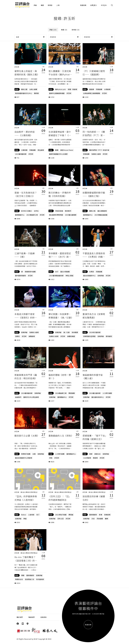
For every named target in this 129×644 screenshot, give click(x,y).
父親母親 (24, 150)
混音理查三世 (30, 579)
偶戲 (23, 575)
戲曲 (51, 150)
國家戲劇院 (93, 515)
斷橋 (57, 150)
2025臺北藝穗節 (71, 215)
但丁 (38, 515)
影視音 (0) (76, 30)
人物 (58, 5)
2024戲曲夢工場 (61, 393)
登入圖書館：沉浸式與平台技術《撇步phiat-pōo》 (60, 74)
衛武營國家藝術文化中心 (24, 93)
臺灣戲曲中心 (20, 215)
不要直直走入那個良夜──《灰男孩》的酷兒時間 (94, 257)
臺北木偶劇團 (65, 272)
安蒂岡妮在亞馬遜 (89, 336)
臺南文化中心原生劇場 (31, 397)
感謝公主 (98, 454)
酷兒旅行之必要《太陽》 (27, 436)
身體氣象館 (71, 336)
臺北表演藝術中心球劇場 (24, 458)
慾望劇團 (86, 154)
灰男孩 (92, 272)
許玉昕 (17, 67)
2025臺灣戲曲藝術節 (56, 276)
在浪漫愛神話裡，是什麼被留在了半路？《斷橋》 (60, 135)
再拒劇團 (72, 393)
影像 (101, 515)
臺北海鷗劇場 (102, 211)
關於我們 (20, 617)
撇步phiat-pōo (61, 89)
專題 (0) (64, 30)
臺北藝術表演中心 (98, 397)
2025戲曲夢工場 (32, 215)
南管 (91, 454)
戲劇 (17, 89)
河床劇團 (100, 519)
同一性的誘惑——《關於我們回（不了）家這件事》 (94, 135)
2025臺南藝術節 (21, 154)
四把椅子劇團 (26, 454)
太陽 (34, 454)
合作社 (36, 211)
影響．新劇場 (72, 89)
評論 (35, 5)
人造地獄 (31, 515)
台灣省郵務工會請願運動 (92, 93)
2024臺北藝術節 (95, 393)
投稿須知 (44, 617)
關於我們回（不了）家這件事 (99, 150)
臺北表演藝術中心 (89, 276)
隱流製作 (68, 211)
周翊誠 (71, 515)
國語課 (92, 89)
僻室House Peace (67, 150)
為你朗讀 (75, 332)
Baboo (24, 515)
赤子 (57, 272)
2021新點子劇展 (61, 515)
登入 (95, 5)
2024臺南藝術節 (27, 393)
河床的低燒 (59, 211)
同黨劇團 (99, 89)
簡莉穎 (36, 93)
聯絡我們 (32, 617)
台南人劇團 (33, 89)
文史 (93, 519)
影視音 (50, 5)
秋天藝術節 (40, 579)
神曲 (25, 519)
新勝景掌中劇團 (30, 272)
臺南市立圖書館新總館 (57, 93)
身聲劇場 (32, 336)
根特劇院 (109, 336)
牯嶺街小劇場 (96, 154)
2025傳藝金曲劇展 (101, 215)
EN (106, 5)
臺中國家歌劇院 (21, 276)
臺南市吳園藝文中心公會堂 (58, 154)
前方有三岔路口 (27, 211)
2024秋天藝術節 (95, 332)
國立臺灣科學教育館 (56, 215)
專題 (42, 5)
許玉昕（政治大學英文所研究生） (27, 492)
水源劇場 (107, 89)
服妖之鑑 (24, 89)
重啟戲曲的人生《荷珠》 (61, 436)
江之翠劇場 (87, 458)
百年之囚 (61, 519)
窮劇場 (95, 458)
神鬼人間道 (69, 276)
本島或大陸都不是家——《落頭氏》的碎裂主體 (26, 317)
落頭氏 (18, 336)
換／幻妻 (67, 332)
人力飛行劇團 (107, 393)
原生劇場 (41, 150)
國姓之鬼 (92, 211)
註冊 (92, 5)
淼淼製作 (18, 397)
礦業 (107, 519)
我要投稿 (83, 5)
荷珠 (51, 458)
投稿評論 (101, 276)
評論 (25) (53, 30)
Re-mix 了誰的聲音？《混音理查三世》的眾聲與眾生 (26, 560)
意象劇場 (107, 515)
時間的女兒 (19, 579)
